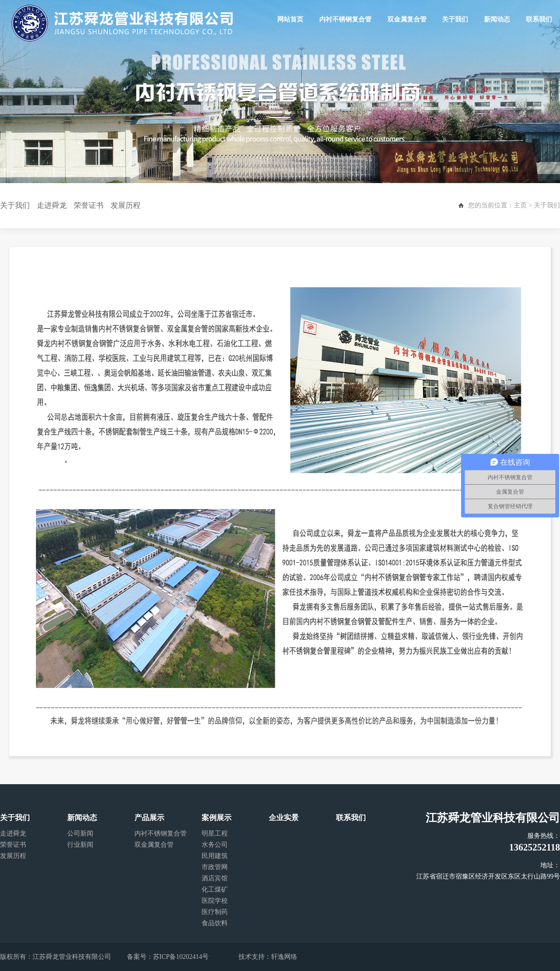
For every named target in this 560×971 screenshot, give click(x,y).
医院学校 (215, 901)
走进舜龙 (52, 205)
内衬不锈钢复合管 (345, 19)
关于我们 (455, 19)
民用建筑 (215, 856)
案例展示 (217, 818)
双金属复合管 (407, 19)
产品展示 (149, 818)
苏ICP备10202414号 (181, 957)
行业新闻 (80, 845)
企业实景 (284, 818)
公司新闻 (80, 833)
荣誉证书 (89, 205)
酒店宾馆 (215, 878)
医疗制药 (215, 912)
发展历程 (126, 205)
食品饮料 (215, 923)
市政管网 (215, 867)
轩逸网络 (284, 957)
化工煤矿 (215, 889)
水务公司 (215, 845)
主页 (520, 205)
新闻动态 (497, 19)
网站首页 (291, 19)
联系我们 (539, 19)
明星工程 (215, 833)
